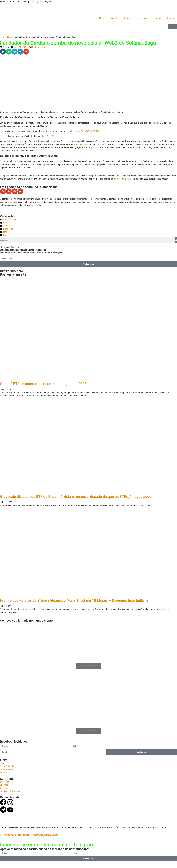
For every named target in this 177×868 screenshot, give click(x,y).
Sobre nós (157, 18)
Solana (18, 161)
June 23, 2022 (48, 136)
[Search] (176, 240)
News (10, 37)
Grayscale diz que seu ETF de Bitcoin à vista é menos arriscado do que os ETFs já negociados (76, 497)
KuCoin (130, 179)
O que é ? (128, 18)
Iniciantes (115, 18)
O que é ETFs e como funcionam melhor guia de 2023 (43, 384)
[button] (3, 52)
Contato (171, 18)
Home (102, 18)
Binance (119, 179)
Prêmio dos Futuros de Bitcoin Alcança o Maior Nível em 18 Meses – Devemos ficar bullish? (74, 600)
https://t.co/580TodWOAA (88, 131)
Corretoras (143, 18)
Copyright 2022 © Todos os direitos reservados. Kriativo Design (29, 835)
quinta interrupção (81, 144)
